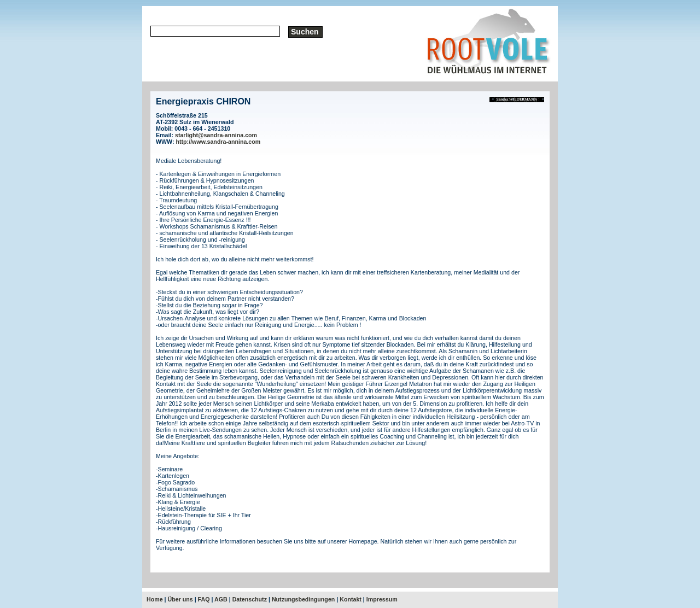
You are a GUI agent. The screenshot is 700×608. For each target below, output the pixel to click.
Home (155, 599)
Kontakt (351, 599)
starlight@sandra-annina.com (216, 135)
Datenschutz (250, 599)
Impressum (382, 599)
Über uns (180, 599)
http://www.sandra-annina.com (218, 142)
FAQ (204, 599)
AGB (221, 599)
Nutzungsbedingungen (303, 599)
